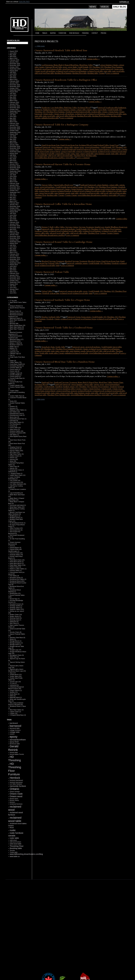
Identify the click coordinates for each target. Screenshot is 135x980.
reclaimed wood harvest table (95, 191)
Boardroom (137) (15, 341)
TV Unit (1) (13, 683)
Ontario (85, 69)
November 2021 (15, 108)
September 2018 (15, 171)
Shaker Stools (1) (15, 616)
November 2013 (15, 259)
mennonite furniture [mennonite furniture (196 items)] (18, 786)
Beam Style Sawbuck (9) (18, 320)
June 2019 (13, 157)
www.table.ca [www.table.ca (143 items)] (15, 856)
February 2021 (14, 124)
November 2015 (15, 228)
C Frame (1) (14, 350)
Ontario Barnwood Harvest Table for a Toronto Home (63, 164)
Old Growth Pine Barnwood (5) (14, 532)
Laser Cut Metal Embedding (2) (14, 478)
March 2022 (13, 101)
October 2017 (14, 191)
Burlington (38, 110)
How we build (74, 33)
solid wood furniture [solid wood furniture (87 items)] (15, 842)
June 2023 (13, 74)
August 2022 (14, 92)
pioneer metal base (63, 391)
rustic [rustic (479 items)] (13, 830)
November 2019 (15, 148)
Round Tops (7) (15, 599)
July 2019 (13, 155)
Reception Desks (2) (16, 578)
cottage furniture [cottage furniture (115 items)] (15, 730)
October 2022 (14, 88)
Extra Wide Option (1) (17, 422)
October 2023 (14, 67)
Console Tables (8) (16, 368)
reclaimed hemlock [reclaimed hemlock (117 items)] (16, 804)
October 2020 (14, 131)
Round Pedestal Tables (101, 145)
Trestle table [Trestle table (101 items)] (14, 852)
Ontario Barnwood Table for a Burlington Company (62, 125)
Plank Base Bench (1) (17, 563)
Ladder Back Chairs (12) (17, 475)
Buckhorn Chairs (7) (16, 345)
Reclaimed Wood (84, 108)
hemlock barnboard (69, 149)
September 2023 (15, 69)
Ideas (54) (13, 461)
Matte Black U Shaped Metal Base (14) (16, 499)
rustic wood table (118, 71)
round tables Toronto (63, 154)
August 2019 (14, 154)
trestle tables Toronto (57, 353)
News (93, 7)
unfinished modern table (50, 118)
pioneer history (55, 152)
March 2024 (13, 58)
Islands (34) (13, 468)
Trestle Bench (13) (16, 675)
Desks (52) (13, 401)
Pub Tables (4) (14, 576)
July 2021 (13, 115)
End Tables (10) (15, 412)
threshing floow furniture (101, 116)
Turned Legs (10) (15, 682)
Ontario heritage (104, 149)
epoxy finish (72, 67)
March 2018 (13, 182)
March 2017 (13, 201)
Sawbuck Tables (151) (17, 609)
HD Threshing (17, 24)
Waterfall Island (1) (16, 697)
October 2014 (14, 240)
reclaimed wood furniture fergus (85, 319)
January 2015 (14, 235)
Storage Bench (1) (15, 641)
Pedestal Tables (54, 263)
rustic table (108, 71)
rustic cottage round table (85, 154)
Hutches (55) (14, 459)
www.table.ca (70, 158)
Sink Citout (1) (14, 623)
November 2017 (15, 189)
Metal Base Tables (86, 65)
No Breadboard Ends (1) (17, 523)
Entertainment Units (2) (17, 415)
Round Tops (114, 145)
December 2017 (15, 187)
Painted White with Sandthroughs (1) (15, 550)
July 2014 (13, 245)
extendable (39, 387)
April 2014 (13, 250)
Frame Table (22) (15, 428)
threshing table (93, 73)
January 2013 (14, 275)
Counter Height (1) (16, 375)
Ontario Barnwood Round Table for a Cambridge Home (64, 242)
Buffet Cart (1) (14, 347)
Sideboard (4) (14, 622)
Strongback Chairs (48, 347)
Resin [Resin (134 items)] (12, 828)
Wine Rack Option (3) (17, 710)
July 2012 (13, 286)
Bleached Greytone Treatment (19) (15, 337)
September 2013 (15, 263)
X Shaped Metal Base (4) (18, 715)
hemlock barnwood (84, 149)
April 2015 (13, 229)
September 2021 (15, 111)
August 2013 (14, 265)
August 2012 (14, 284)
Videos (105, 7)
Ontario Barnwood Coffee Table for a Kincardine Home (63, 204)
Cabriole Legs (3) (15, 354)
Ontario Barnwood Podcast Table (52, 272)
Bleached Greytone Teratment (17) (15, 333)
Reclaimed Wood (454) (17, 581)
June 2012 (13, 288)
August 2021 (14, 113)
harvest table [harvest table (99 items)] (14, 752)
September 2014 (15, 242)
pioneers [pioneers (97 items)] (12, 802)
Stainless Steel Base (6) (17, 638)
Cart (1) (12, 355)
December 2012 (15, 277)
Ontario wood (40, 71)
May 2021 (13, 118)
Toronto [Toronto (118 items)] (12, 850)
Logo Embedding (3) (16, 493)
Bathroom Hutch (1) (16, 318)
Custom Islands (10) (16, 385)
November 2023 (15, 65)
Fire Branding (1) (15, 424)
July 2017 (13, 194)
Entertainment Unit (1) (17, 413)
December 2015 (15, 226)
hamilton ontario (69, 387)
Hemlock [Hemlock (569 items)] (15, 778)
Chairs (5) (13, 361)
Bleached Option (94, 261)
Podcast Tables (47, 291)
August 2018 (14, 173)
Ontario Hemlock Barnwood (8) (14, 543)
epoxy (65, 67)
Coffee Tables (59, 227)
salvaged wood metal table (109, 393)
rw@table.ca (124, 2)
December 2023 (15, 64)
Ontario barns (94, 69)
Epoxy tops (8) (14, 417)
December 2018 (15, 166)
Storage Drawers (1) (16, 643)
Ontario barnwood (106, 69)
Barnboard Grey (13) (16, 313)
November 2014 (15, 238)
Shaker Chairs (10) (16, 615)
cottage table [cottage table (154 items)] (15, 732)
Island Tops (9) (14, 466)
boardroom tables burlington (116, 108)
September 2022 (15, 90)
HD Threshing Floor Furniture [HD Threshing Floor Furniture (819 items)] (15, 769)
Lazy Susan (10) (15, 480)
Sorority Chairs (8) (15, 632)
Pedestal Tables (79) (16, 555)
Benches (45, 317)
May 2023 (13, 76)
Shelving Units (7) (15, 620)
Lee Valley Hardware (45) (18, 484)
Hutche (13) (13, 458)
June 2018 (13, 176)
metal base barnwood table (52, 69)
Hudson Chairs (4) (15, 456)
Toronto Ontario (71, 195)
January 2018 (14, 185)
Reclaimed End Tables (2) (18, 579)
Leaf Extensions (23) (16, 482)
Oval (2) (12, 546)
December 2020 (15, 127)
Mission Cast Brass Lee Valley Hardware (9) (17, 513)
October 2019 (14, 150)
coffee (52, 229)
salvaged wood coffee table (60, 233)
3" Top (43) (13, 301)
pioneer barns (44, 152)
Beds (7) (12, 322)
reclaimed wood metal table (115, 391)
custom (76, 147)
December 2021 (15, 106)
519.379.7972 (24, 2)
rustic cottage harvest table (44, 193)
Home (37, 33)
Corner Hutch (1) (15, 369)
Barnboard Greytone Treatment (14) (15, 316)
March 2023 (13, 79)
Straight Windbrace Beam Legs (116, 227)
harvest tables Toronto (75, 187)
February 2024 (14, 60)
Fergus (78, 317)
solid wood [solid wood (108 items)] (13, 840)
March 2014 (13, 252)
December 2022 (15, 85)
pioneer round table (68, 152)
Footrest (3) (13, 426)
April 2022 (13, 99)
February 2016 (14, 222)
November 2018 (15, 168)
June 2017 (13, 196)
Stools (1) (13, 639)
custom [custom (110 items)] (12, 734)
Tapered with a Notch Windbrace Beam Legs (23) (17, 670)
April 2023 (13, 78)
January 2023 (14, 83)
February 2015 (14, 233)
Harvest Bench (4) (15, 449)
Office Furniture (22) (16, 528)
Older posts (40, 46)
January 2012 (14, 289)
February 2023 (14, 81)
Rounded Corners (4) (16, 604)
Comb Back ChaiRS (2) (17, 364)
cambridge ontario (81, 263)
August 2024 (14, 51)
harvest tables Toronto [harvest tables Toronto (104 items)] (17, 754)
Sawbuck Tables (54, 317)
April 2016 (13, 219)
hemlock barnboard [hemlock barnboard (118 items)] (16, 780)
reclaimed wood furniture (78, 71)
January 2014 (14, 256)
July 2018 (13, 175)
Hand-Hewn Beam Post (69, 145)
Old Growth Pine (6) (16, 530)
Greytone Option (71, 227)
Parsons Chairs (118, 382)
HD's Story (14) (15, 452)
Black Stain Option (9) (17, 327)
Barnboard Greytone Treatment (65, 382)
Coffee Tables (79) (15, 362)
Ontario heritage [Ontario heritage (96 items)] (15, 792)
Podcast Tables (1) (16, 570)
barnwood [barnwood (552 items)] (15, 726)
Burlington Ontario (50, 110)
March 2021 (13, 122)
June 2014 (13, 247)
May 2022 (13, 97)
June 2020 (13, 138)
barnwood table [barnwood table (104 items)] (15, 728)
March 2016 (13, 220)
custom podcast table (75, 291)
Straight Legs (99, 227)
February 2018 (14, 184)
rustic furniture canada (102, 154)
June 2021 (13, 116)
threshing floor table (79, 73)
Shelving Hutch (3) (16, 618)
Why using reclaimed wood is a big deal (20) (16, 704)
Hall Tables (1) (14, 435)
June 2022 (13, 95)
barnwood (101, 108)
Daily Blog (120, 7)
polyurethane (50, 71)
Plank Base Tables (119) (17, 565)
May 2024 (13, 55)
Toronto (102, 73)
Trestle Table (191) (16, 676)
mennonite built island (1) (18, 505)
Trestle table (44, 353)
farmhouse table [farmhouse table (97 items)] (15, 744)
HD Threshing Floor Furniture (112, 67)
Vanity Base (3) (15, 694)
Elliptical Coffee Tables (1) (18, 410)
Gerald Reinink (83, 67)
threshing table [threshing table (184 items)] (16, 848)
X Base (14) (13, 713)
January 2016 (14, 224)
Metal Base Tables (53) (17, 507)
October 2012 (14, 280)
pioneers (79, 152)
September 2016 (15, 210)
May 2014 (13, 249)
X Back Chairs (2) (15, 712)
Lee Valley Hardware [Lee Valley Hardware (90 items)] (16, 784)
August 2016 (14, 212)
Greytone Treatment (86, 227)
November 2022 (15, 86)
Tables (45, 33)
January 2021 (14, 125)
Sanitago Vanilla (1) (16, 606)
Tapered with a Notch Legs (63, 185)
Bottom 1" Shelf (47, 227)
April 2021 (13, 120)
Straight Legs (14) (15, 650)
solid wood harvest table (117, 193)
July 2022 (13, 94)
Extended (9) (14, 421)
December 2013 (15, 258)
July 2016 (13, 213)
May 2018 (13, 178)
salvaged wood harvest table (89, 193)
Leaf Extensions (47, 65)
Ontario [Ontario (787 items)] (14, 789)
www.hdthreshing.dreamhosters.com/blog (50, 158)
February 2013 (14, 273)
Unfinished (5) (14, 685)
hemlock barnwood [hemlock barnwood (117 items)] (16, 782)
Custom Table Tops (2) (17, 396)
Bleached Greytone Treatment (76, 261)
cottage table (68, 147)
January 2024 (14, 62)
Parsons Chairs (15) (16, 553)
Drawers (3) (13, 406)
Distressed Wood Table (54, 67)
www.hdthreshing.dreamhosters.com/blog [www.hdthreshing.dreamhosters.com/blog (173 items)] (26, 854)
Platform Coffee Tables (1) (18, 569)
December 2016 (15, 206)
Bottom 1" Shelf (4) (16, 343)
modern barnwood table (82, 112)
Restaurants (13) (15, 593)
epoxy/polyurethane (92, 147)
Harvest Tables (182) (16, 451)
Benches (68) (14, 324)
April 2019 (13, 161)
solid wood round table (65, 156)
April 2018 (13, 180)
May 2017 (13, 198)
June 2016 (13, 215)
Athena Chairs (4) (15, 311)
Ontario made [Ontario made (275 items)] (16, 794)
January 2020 (14, 145)
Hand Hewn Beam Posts (50, 145)
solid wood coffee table (79, 233)
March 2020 (13, 143)
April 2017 (13, 199)
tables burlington (70, 116)
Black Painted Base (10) (17, 325)
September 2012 (15, 282)
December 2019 (15, 146)
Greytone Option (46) (16, 431)
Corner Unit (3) (14, 371)
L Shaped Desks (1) (16, 473)
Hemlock (38, 69)
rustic (125, 114)
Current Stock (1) (15, 376)
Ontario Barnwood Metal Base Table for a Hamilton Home (65, 362)
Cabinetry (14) (14, 352)
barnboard (38, 147)
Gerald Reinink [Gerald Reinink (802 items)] (13, 748)
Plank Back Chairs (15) (17, 560)
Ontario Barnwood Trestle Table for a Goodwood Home (64, 328)
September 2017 (15, 192)
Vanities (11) (14, 692)
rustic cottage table (62, 351)
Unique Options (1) (16, 690)
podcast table (55, 293)
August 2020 (14, 134)
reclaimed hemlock (90, 152)
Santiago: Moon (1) (16, 608)
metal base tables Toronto (72, 389)
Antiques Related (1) (16, 306)
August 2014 (14, 243)
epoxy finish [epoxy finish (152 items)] (14, 742)
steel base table (49, 73)
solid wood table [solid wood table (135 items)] (15, 844)
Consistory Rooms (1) (17, 366)
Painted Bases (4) (15, 548)
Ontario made (119, 69)
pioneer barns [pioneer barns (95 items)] (14, 799)
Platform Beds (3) (15, 567)
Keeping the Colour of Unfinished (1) (16, 471)
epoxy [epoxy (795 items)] (13, 737)
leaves (60, 389)
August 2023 (14, 71)
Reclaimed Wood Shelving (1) (14, 591)
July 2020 (13, 136)
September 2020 (15, 132)
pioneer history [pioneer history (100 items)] (14, 800)
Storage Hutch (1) (15, 645)
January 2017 (14, 205)
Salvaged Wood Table (94, 351)
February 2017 (14, 203)
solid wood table (109, 351)
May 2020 (13, 139)
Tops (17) (13, 673)
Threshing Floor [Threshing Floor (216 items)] (17, 846)
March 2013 (13, 272)
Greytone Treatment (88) (18, 433)
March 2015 (13, 231)
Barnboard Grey (47, 382)
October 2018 (14, 169)
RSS (16, 873)
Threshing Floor (79, 156)
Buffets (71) (13, 348)
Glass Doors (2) (15, 429)
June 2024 (13, 53)
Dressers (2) (14, 408)
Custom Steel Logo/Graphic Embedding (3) (16, 392)
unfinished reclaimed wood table (77, 353)
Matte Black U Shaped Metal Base (66, 65)
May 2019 (13, 159)
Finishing (85, 33)
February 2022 (14, 102)
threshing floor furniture (63, 73)
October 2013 (14, 261)
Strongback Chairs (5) (17, 655)
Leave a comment (112, 73)
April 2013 (13, 270)
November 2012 (15, 279)
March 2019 (13, 162)
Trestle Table (60, 347)
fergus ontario (86, 317)
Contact (95, 33)
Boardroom (46, 108)
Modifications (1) (15, 516)
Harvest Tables (47, 185)
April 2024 (13, 56)
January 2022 (14, 104)
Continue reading (93, 59)
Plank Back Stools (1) (17, 562)
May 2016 (13, 217)
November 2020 (15, 129)
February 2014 (14, 254)
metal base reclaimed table (72, 69)
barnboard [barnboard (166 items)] (14, 723)
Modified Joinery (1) (16, 518)
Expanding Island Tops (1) (18, 419)
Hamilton (59, 387)
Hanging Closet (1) (16, 447)
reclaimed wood (62, 71)
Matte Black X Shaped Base (88, 382)
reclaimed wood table (95, 71)
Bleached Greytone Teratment (53, 261)
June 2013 (13, 266)
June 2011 (13, 293)
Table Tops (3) (14, 657)
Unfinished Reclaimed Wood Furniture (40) (16, 688)
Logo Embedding (57, 108)
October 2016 (14, 208)
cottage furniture (57, 147)
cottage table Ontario (84, 110)
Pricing (103, 33)
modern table (96, 112)
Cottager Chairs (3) (16, 373)
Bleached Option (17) (16, 339)
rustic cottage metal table (64, 393)
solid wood (38, 73)
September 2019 (15, 152)
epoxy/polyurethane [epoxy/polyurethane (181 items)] (18, 740)
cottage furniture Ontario (109, 65)
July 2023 (13, 72)
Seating (53, 33)
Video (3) (13, 696)
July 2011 (13, 291)
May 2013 (13, 268)
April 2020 (13, 141)
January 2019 (14, 164)
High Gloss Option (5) (17, 454)
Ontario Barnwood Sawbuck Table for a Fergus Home (62, 300)
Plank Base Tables (70, 108)
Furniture (62, 33)
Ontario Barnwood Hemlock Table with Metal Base (61, 50)
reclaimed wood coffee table (72, 231)
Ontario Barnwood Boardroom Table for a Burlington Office (66, 80)
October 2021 (14, 109)
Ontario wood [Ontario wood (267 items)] (16, 796)
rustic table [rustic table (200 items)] (14, 838)
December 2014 (15, 236)
